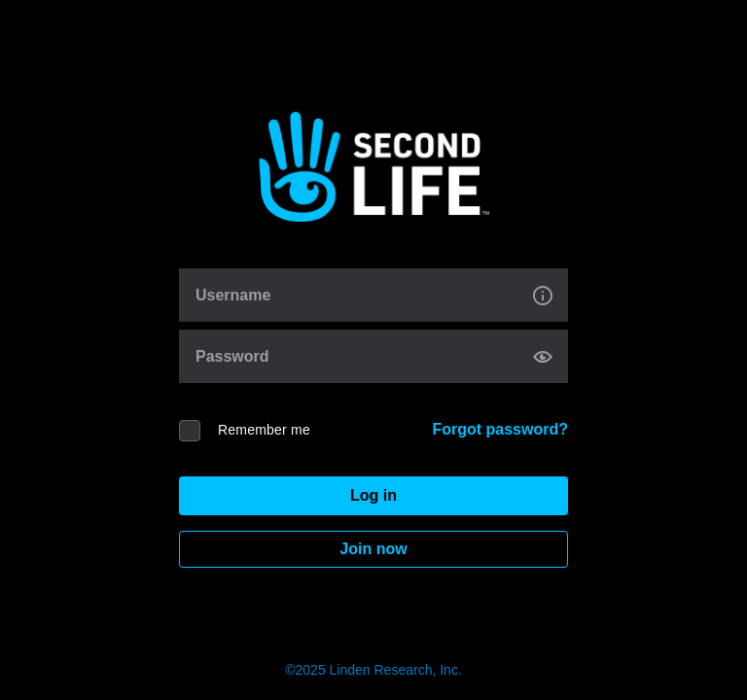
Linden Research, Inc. (396, 670)
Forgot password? (500, 429)
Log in (373, 495)
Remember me (264, 430)
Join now (373, 549)
